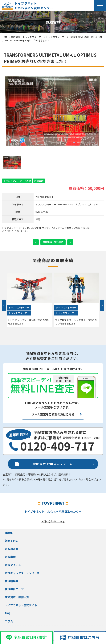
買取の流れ (12, 549)
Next (102, 305)
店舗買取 (39, 181)
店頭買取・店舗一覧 (17, 597)
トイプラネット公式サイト (21, 605)
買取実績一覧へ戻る (53, 242)
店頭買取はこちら (80, 637)
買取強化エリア (14, 589)
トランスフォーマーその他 (17, 181)
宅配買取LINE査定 (26, 637)
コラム (9, 621)
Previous (4, 305)
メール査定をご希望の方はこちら (53, 414)
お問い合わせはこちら (53, 521)
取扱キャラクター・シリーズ (22, 573)
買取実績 (10, 557)
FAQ (8, 613)
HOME (9, 533)
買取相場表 (12, 581)
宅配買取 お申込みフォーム (53, 464)
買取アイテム (13, 565)
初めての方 (12, 541)
